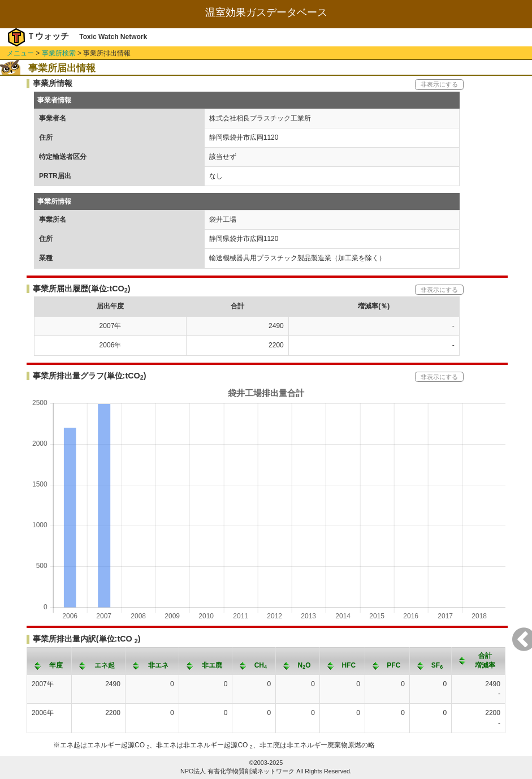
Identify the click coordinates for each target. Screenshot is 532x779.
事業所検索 (59, 53)
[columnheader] (49, 661)
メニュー (20, 53)
